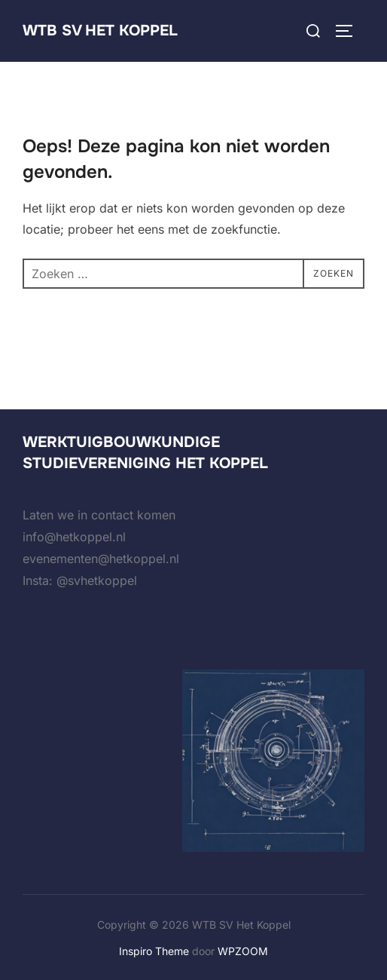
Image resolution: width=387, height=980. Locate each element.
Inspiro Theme (154, 951)
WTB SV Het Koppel (100, 31)
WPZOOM (243, 951)
